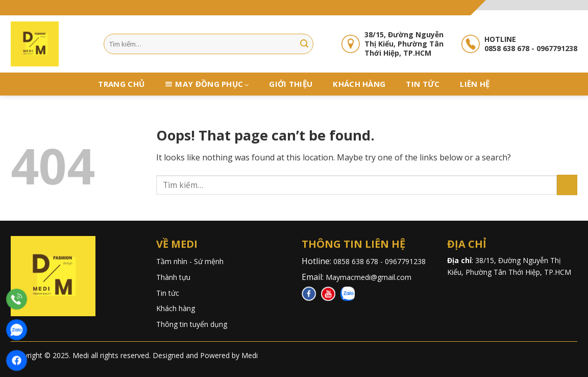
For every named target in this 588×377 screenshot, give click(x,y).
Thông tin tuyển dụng (192, 324)
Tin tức (423, 84)
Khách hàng (359, 84)
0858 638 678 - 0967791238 (381, 261)
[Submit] (304, 44)
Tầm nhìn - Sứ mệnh (190, 261)
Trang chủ (121, 84)
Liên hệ (475, 84)
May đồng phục (212, 84)
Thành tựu (173, 277)
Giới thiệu (291, 84)
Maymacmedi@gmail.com (369, 277)
